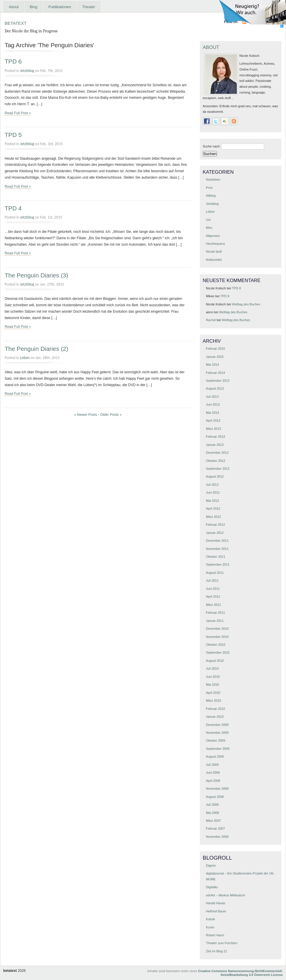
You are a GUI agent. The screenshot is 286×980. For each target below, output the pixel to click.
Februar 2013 (216, 437)
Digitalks (212, 887)
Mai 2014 (212, 365)
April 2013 (213, 420)
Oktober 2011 (216, 557)
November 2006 (217, 837)
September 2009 (218, 749)
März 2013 (213, 429)
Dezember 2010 (217, 629)
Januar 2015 (215, 357)
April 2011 (213, 597)
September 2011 (218, 564)
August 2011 (215, 573)
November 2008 (217, 789)
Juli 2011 (212, 580)
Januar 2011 (215, 621)
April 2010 (213, 693)
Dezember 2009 (217, 725)
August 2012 (215, 476)
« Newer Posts (85, 415)
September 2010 (218, 652)
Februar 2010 (216, 709)
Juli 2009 (212, 765)
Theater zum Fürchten (222, 943)
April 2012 (213, 509)
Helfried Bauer (216, 911)
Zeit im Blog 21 (217, 951)
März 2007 (213, 821)
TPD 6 (13, 61)
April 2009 (213, 781)
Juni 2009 (213, 773)
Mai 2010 (212, 685)
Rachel (211, 320)
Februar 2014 (216, 373)
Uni (208, 220)
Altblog (211, 196)
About (14, 7)
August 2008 (215, 797)
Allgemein (213, 236)
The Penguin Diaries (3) (36, 275)
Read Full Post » (18, 113)
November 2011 (217, 549)
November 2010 (217, 637)
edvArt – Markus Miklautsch (225, 895)
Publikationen (60, 7)
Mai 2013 (212, 413)
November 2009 (217, 733)
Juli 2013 (212, 397)
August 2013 (215, 388)
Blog (33, 7)
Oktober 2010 (216, 645)
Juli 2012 (212, 485)
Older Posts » (111, 415)
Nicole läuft (214, 251)
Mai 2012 (212, 501)
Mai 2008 (212, 813)
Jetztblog (27, 71)
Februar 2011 (216, 613)
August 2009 (215, 756)
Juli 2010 (212, 668)
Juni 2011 (213, 589)
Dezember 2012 (217, 453)
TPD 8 (236, 288)
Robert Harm (215, 935)
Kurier (210, 927)
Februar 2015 (216, 349)
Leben (25, 358)
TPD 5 (13, 135)
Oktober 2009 (216, 740)
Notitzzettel (214, 260)
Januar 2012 (215, 533)
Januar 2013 (215, 445)
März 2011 (213, 605)
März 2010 (213, 701)
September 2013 (218, 381)
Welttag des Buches (246, 304)
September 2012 (218, 469)
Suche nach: (212, 146)
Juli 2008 (212, 805)
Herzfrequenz (216, 244)
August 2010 (215, 661)
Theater (89, 7)
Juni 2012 (213, 492)
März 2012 (213, 517)
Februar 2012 (216, 525)
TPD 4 (13, 208)
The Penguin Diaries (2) (36, 349)
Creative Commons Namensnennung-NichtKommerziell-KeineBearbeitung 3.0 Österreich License (240, 973)
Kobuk (210, 919)
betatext (16, 23)
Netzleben (213, 180)
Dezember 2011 (217, 541)
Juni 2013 (213, 404)
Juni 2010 (213, 677)
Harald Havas (216, 903)
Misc (209, 228)
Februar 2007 (216, 828)
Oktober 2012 (216, 461)
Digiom (211, 865)
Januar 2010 (215, 717)
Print (209, 188)
